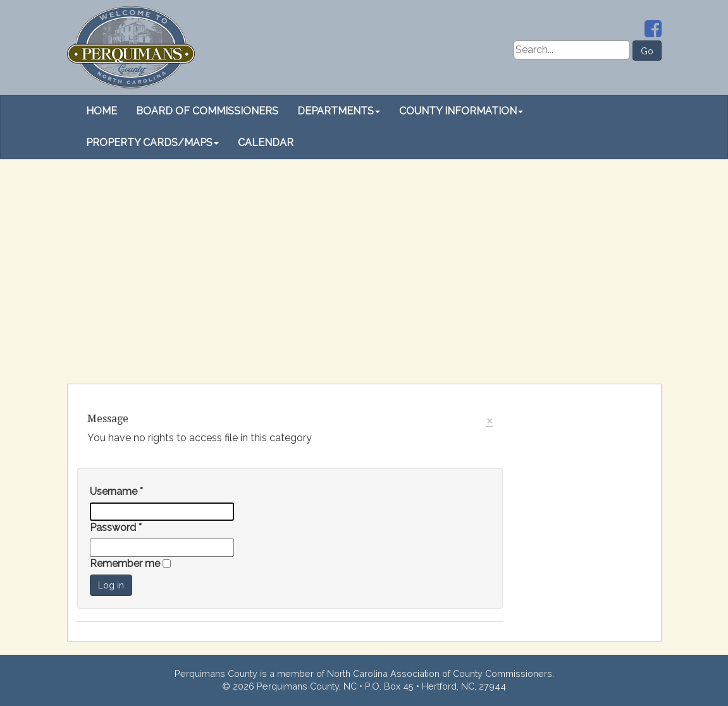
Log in (111, 585)
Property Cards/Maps (152, 143)
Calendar (266, 143)
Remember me (126, 563)
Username (116, 491)
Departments (339, 111)
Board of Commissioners (207, 111)
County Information (461, 111)
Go (647, 51)
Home (102, 111)
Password (116, 527)
